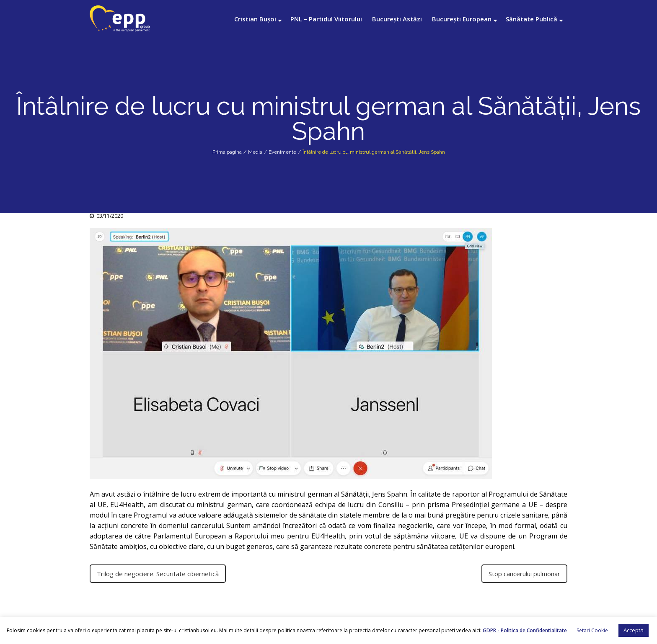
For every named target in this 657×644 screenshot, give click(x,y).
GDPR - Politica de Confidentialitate (525, 630)
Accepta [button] (634, 630)
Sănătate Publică (532, 19)
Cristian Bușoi (255, 19)
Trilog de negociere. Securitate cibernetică (158, 574)
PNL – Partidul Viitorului (326, 19)
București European (462, 19)
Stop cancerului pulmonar (524, 574)
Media (255, 152)
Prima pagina (227, 152)
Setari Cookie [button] (592, 630)
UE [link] (464, 536)
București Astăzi (397, 19)
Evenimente (282, 152)
